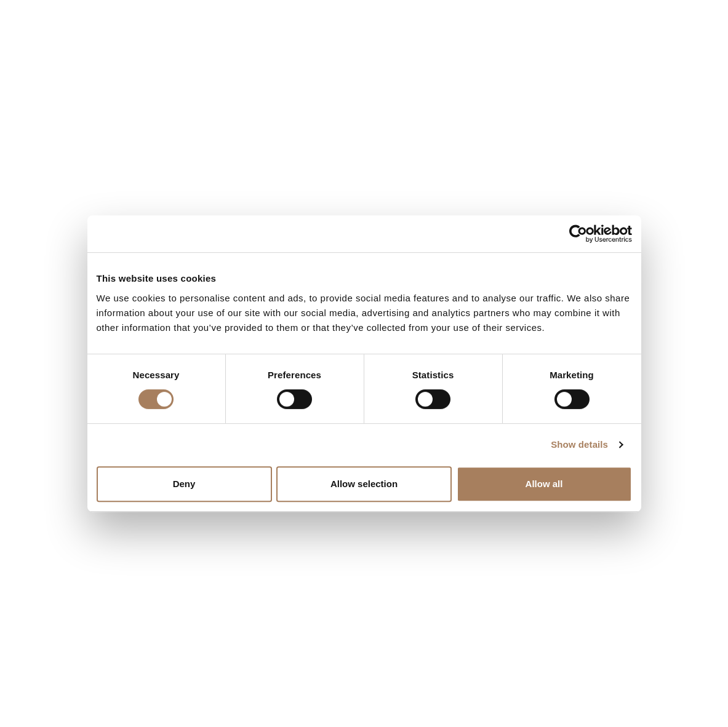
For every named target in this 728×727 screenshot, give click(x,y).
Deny (184, 484)
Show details (579, 444)
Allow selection (364, 484)
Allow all (544, 484)
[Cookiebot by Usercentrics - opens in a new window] (578, 234)
